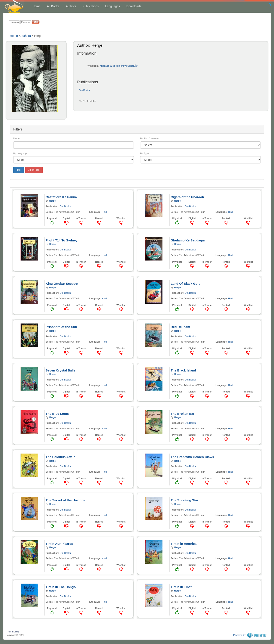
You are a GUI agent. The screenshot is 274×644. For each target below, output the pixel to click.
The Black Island (183, 370)
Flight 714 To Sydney (62, 240)
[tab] (137, 129)
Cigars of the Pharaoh (187, 197)
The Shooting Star (184, 500)
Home (36, 6)
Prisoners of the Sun (61, 327)
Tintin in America (184, 544)
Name (16, 138)
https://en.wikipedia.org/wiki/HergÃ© (119, 66)
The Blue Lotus (57, 414)
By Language (20, 153)
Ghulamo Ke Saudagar (188, 240)
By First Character (150, 138)
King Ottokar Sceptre (62, 284)
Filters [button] (18, 129)
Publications (91, 6)
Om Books (84, 90)
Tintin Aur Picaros (59, 544)
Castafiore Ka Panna (61, 197)
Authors (71, 6)
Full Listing (13, 631)
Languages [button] (112, 6)
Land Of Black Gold (185, 284)
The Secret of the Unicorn (65, 500)
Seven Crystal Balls (60, 370)
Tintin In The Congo (61, 587)
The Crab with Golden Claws (192, 457)
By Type (144, 153)
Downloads (134, 6)
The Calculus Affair (60, 457)
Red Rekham (180, 327)
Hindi (105, 212)
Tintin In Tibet (181, 587)
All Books (53, 6)
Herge (52, 201)
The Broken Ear (182, 414)
